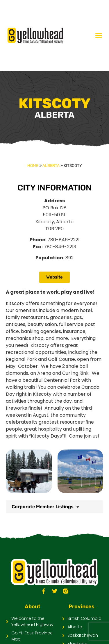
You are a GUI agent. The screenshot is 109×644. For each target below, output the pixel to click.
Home (33, 165)
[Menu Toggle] (99, 35)
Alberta (51, 165)
